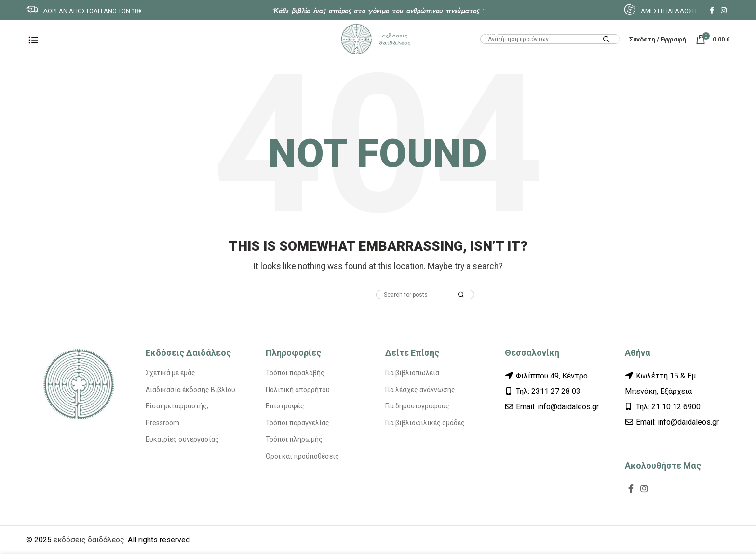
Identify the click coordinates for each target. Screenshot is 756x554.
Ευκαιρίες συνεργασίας (182, 439)
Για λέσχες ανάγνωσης (420, 390)
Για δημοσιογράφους (417, 406)
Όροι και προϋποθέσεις (302, 456)
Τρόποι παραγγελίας (297, 423)
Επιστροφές (285, 406)
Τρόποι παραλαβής (295, 373)
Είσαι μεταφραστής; (177, 406)
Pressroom (162, 423)
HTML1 (491, 32)
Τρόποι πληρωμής (294, 439)
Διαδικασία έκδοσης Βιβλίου (190, 390)
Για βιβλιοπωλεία (412, 373)
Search (607, 40)
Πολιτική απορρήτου (298, 390)
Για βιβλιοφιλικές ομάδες (425, 423)
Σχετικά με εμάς (170, 373)
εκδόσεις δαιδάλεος (89, 540)
